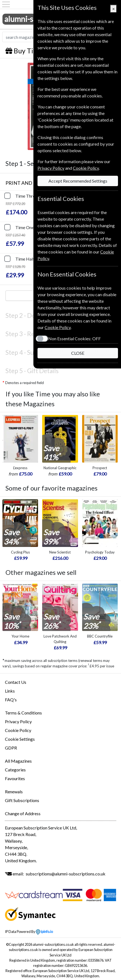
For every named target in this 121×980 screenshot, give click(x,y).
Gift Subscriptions (22, 800)
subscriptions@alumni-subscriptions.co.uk (66, 874)
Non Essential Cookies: (74, 338)
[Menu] (6, 4)
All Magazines (18, 761)
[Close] (113, 9)
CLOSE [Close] (78, 353)
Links (10, 691)
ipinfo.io (44, 932)
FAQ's (11, 700)
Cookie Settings (20, 739)
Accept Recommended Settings (78, 181)
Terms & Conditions (23, 713)
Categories (15, 770)
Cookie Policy (18, 730)
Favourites (15, 778)
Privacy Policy (18, 721)
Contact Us (16, 682)
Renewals (14, 792)
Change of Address (23, 813)
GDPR (11, 748)
